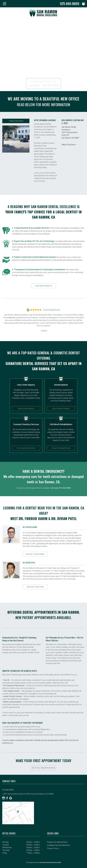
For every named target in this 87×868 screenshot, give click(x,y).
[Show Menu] (5, 4)
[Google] (11, 798)
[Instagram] (4, 798)
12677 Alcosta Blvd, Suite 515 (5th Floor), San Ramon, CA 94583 (28, 794)
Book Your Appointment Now (43, 768)
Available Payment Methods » (59, 845)
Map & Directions (16, 121)
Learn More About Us (43, 286)
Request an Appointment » (58, 842)
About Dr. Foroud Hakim (35, 554)
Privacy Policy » (53, 848)
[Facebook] (7, 798)
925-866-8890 (70, 4)
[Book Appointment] (83, 4)
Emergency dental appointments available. (43, 488)
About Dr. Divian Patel (35, 587)
